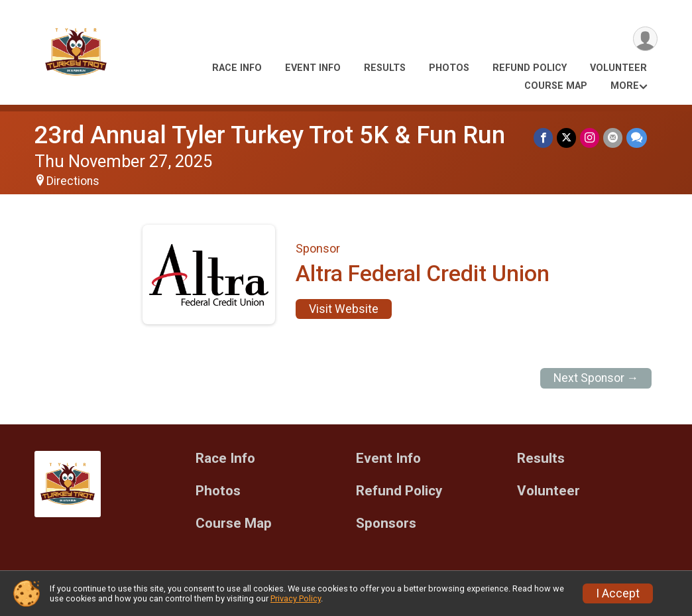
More (625, 86)
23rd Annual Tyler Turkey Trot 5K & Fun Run (270, 135)
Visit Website (344, 309)
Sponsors (386, 524)
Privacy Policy (296, 598)
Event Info (313, 68)
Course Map (556, 86)
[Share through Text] (637, 138)
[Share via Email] (613, 138)
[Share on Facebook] (543, 138)
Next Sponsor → (596, 378)
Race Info (237, 68)
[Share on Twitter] (566, 138)
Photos (449, 68)
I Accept (618, 593)
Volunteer (618, 68)
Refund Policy (530, 68)
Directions (73, 181)
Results (385, 68)
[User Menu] (645, 39)
